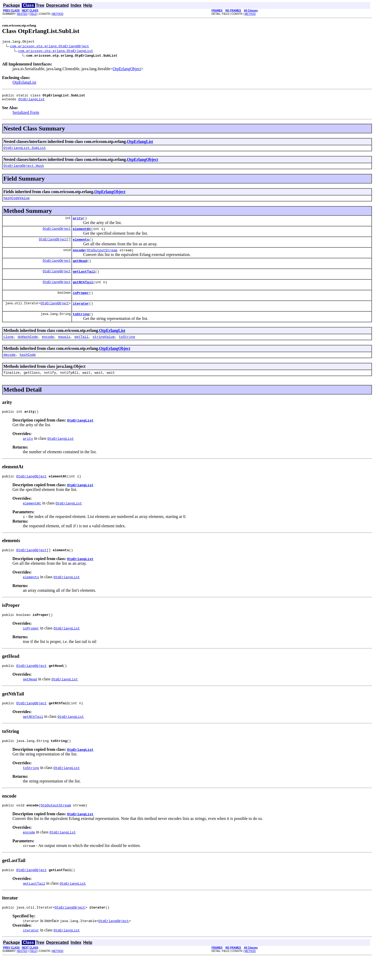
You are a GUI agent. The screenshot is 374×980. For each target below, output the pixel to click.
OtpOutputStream (102, 258)
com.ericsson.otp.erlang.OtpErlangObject (50, 47)
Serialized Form (26, 115)
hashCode (28, 369)
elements (81, 246)
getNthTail (83, 292)
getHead (80, 269)
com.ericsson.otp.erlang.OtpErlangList (56, 51)
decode (9, 369)
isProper (81, 304)
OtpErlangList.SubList (25, 151)
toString (81, 326)
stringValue (104, 350)
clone (8, 350)
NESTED (22, 14)
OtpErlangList (24, 83)
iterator (81, 315)
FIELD (33, 14)
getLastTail (84, 281)
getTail (81, 350)
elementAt (82, 235)
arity (78, 223)
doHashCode (28, 350)
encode (79, 258)
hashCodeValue (16, 202)
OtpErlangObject (127, 70)
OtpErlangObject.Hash (24, 169)
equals (64, 350)
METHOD (58, 14)
